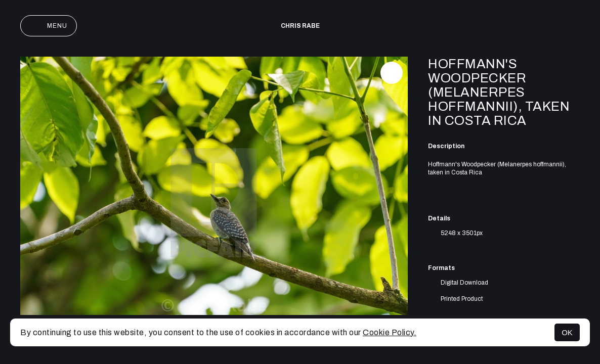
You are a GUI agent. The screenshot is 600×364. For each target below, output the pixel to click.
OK (567, 332)
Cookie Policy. (390, 332)
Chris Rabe (300, 26)
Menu (49, 26)
